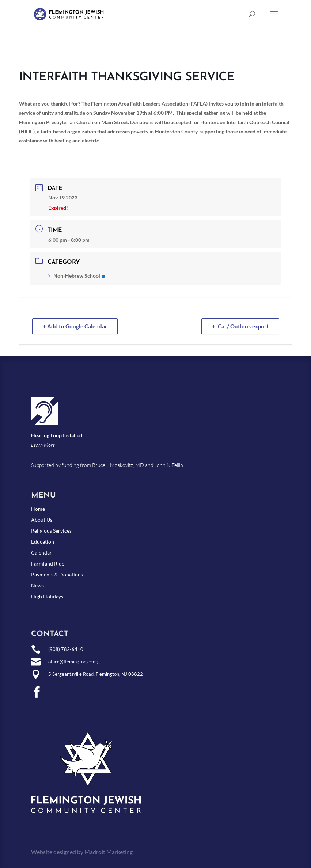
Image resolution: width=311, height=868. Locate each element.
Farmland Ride (48, 564)
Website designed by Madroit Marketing (82, 852)
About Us (42, 520)
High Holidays (47, 597)
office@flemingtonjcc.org (74, 662)
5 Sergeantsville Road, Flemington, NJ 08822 (96, 674)
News (37, 586)
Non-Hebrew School (77, 276)
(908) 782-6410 (66, 649)
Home (38, 509)
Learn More (43, 445)
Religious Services (51, 531)
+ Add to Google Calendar (75, 326)
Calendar (41, 553)
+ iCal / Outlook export (240, 326)
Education (43, 542)
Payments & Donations (57, 575)
